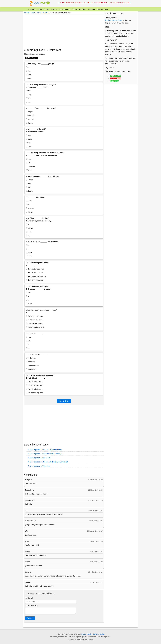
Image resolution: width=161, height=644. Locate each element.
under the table (32, 365)
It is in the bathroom (34, 389)
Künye (84, 634)
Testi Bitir (64, 401)
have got (30, 208)
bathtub (29, 180)
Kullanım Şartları (99, 634)
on (28, 245)
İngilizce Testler (43, 9)
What (29, 170)
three (29, 95)
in (27, 249)
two (28, 98)
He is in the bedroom (34, 280)
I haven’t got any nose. (35, 327)
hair (28, 341)
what (28, 143)
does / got (30, 115)
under (29, 253)
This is (29, 159)
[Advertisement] (64, 31)
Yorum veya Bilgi (32, 605)
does (28, 78)
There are (30, 166)
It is (28, 163)
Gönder (30, 618)
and (28, 293)
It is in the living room (35, 393)
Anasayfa (32, 9)
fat (28, 348)
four (28, 91)
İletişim (90, 634)
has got (29, 212)
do (28, 205)
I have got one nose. (34, 320)
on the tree (31, 358)
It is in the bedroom (34, 382)
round (29, 257)
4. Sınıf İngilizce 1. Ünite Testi (39, 458)
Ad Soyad (29, 598)
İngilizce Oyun (102, 9)
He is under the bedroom (36, 276)
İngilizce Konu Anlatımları (61, 9)
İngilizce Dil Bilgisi (79, 9)
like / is (29, 123)
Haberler (92, 9)
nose (28, 337)
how (28, 135)
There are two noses (34, 324)
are (28, 67)
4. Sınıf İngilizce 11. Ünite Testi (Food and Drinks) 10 (48, 462)
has (28, 71)
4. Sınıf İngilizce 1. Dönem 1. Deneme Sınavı (45, 450)
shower (29, 191)
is (27, 224)
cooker (29, 184)
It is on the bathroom (34, 385)
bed (28, 187)
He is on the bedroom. (35, 269)
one (28, 102)
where (29, 139)
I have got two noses (34, 316)
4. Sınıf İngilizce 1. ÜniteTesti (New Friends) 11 (46, 454)
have (28, 75)
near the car (31, 369)
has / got (30, 119)
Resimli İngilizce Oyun (114, 20)
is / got (29, 112)
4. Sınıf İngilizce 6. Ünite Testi (39, 466)
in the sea (30, 362)
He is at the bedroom (35, 273)
